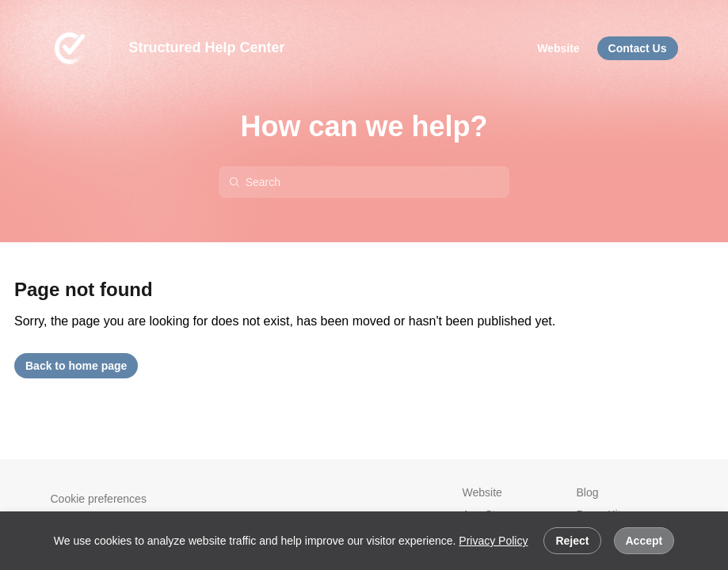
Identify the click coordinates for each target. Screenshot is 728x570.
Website (482, 492)
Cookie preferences (99, 499)
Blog (588, 492)
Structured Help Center (207, 47)
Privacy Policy (493, 541)
